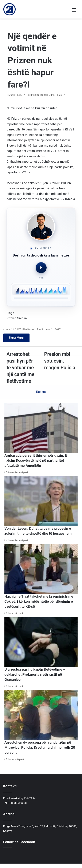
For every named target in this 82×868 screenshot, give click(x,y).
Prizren (11, 318)
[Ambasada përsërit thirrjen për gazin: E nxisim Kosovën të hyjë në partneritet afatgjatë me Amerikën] (41, 428)
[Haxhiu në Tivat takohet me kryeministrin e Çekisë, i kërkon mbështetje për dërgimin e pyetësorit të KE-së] (41, 569)
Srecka (22, 318)
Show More (16, 338)
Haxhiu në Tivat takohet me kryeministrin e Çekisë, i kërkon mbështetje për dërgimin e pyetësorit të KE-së (39, 601)
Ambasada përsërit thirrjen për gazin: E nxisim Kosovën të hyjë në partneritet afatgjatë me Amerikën (36, 460)
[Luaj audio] (41, 268)
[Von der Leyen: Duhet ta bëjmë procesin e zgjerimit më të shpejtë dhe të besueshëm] (41, 501)
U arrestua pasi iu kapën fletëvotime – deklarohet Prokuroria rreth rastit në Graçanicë (35, 674)
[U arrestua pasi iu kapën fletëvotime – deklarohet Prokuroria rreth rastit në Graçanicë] (41, 642)
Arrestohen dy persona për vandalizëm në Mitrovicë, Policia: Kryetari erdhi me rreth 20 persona (40, 747)
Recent (41, 392)
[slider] (41, 298)
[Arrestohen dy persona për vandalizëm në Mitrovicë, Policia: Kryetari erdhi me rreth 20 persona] (41, 715)
